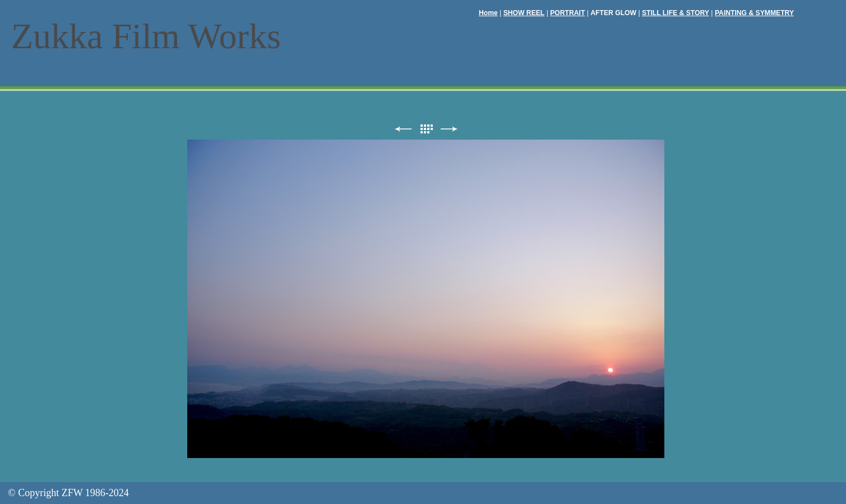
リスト (426, 129)
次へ (449, 129)
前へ (403, 129)
